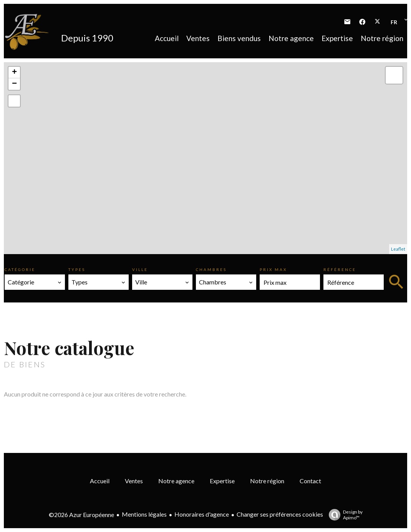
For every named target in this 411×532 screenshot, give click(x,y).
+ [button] (14, 73)
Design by (344, 515)
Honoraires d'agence (202, 514)
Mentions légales (144, 514)
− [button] (14, 84)
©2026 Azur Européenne (81, 515)
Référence (340, 269)
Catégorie (20, 269)
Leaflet (398, 249)
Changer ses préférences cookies (280, 514)
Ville (140, 269)
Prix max (273, 269)
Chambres (211, 269)
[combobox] (35, 282)
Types (77, 269)
